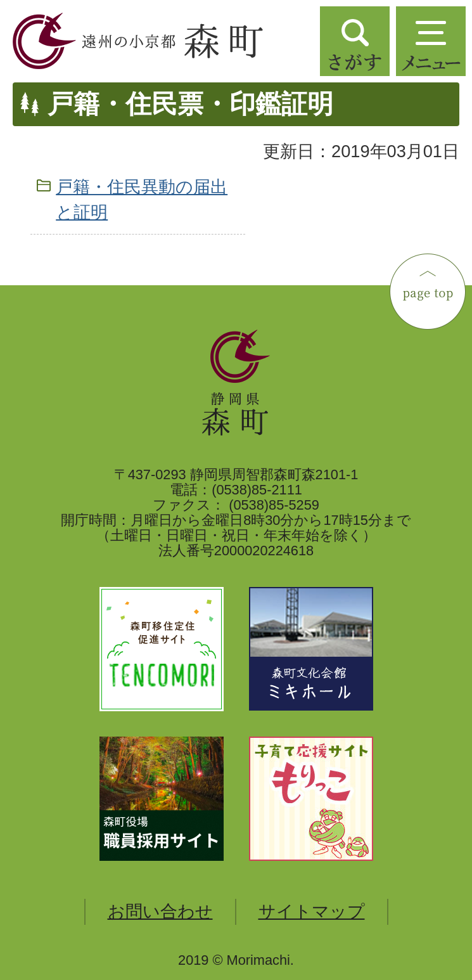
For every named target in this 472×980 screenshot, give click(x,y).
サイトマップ (312, 911)
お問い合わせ (160, 911)
